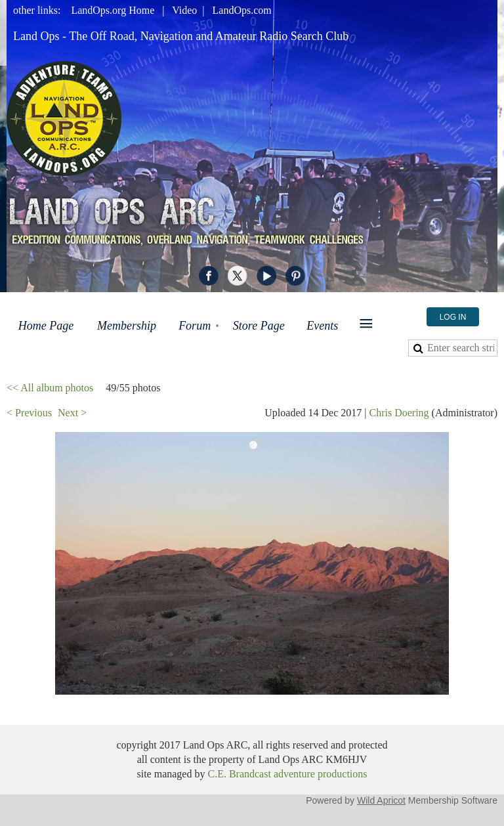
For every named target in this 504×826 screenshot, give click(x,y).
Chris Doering (399, 413)
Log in (453, 317)
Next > (72, 413)
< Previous (29, 413)
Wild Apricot (381, 800)
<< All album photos (50, 388)
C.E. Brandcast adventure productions (287, 774)
